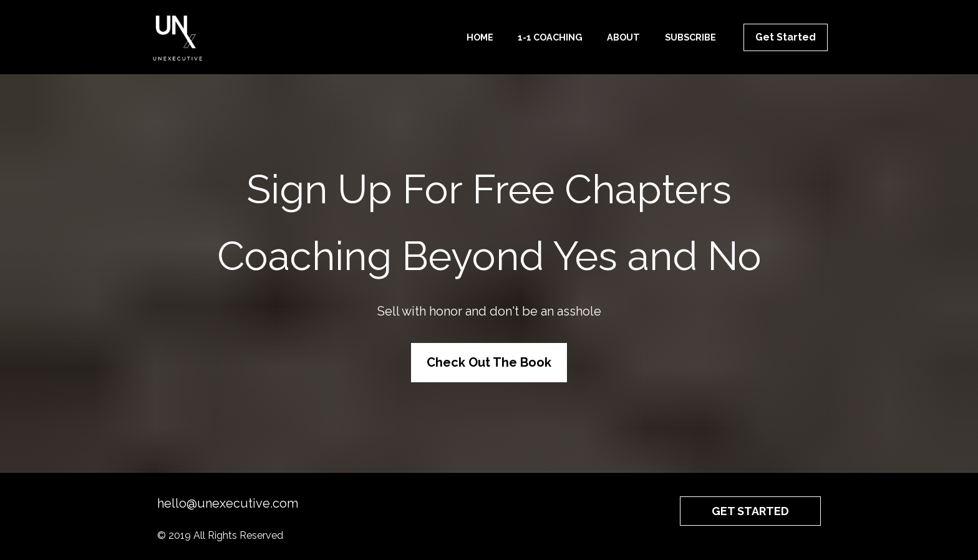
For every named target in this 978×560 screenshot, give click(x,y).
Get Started (786, 37)
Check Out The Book (489, 360)
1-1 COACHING (550, 37)
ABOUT (623, 37)
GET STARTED (750, 506)
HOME (480, 37)
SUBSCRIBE (690, 37)
